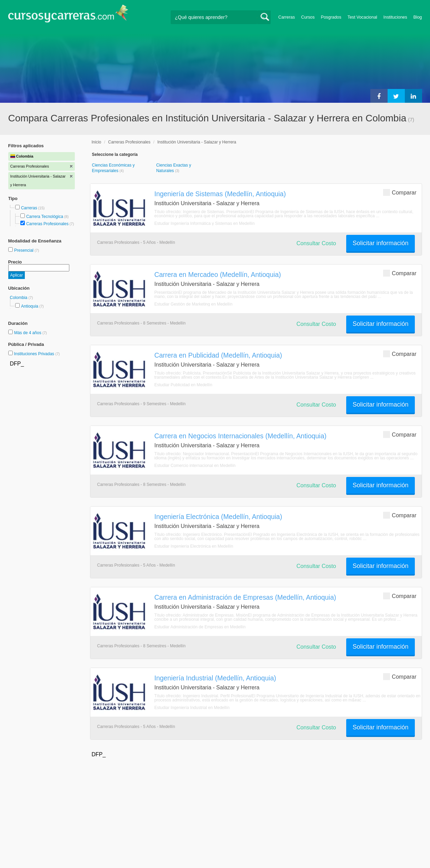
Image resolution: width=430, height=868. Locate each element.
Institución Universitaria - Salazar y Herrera (197, 142)
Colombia (19, 298)
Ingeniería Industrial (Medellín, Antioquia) (215, 678)
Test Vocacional (362, 17)
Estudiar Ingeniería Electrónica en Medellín (194, 546)
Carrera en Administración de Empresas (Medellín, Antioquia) (245, 597)
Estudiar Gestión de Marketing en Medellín (194, 304)
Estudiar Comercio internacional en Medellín (195, 466)
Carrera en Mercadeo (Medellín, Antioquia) (218, 275)
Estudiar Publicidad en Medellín (183, 385)
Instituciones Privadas (37, 354)
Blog (418, 17)
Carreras (287, 17)
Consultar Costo (316, 243)
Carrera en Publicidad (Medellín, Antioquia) (218, 355)
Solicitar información (380, 243)
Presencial (24, 250)
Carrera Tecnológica (45, 217)
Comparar (400, 192)
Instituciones (395, 17)
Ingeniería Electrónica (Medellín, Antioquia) (218, 517)
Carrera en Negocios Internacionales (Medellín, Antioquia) (241, 436)
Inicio (97, 142)
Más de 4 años (28, 333)
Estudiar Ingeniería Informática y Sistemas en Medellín (205, 223)
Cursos (308, 17)
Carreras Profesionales (47, 224)
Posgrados (331, 17)
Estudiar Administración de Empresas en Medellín (200, 627)
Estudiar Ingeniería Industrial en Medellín (192, 708)
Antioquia (30, 306)
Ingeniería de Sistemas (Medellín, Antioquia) (220, 194)
